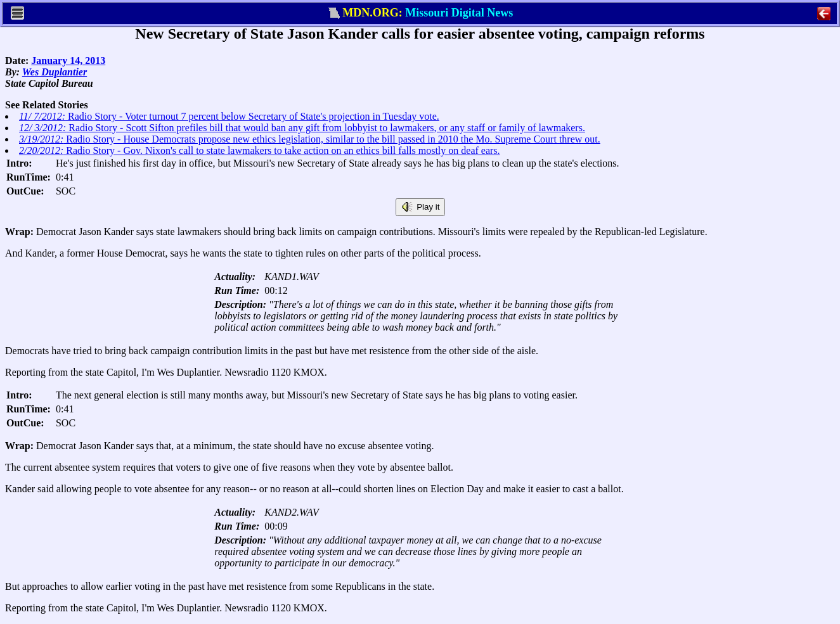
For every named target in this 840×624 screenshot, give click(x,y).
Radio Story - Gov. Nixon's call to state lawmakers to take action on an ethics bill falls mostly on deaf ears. (260, 150)
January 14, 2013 (68, 60)
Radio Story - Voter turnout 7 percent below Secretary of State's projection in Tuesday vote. (229, 116)
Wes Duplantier (55, 72)
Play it (420, 207)
